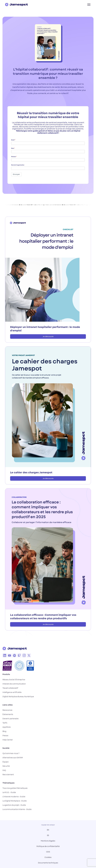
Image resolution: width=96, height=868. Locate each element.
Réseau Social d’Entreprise (14, 680)
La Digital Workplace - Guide (14, 801)
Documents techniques (48, 863)
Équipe (5, 762)
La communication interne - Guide (17, 809)
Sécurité (6, 766)
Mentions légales (48, 841)
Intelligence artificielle (12, 692)
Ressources (7, 710)
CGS (48, 852)
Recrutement (8, 775)
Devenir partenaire (10, 719)
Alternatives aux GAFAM (13, 758)
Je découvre (48, 336)
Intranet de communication (14, 684)
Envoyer (16, 174)
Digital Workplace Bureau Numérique (18, 697)
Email (13, 140)
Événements (8, 714)
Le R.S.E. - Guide (9, 792)
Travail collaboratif (10, 688)
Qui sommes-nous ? (11, 753)
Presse (5, 736)
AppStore (7, 727)
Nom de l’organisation (18, 165)
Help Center (8, 740)
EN (48, 830)
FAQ (4, 770)
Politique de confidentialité (48, 846)
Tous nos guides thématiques (15, 788)
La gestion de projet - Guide (14, 805)
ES (48, 835)
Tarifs (5, 723)
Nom (13, 148)
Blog (4, 731)
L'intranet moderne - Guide (14, 797)
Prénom (14, 157)
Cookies (48, 857)
